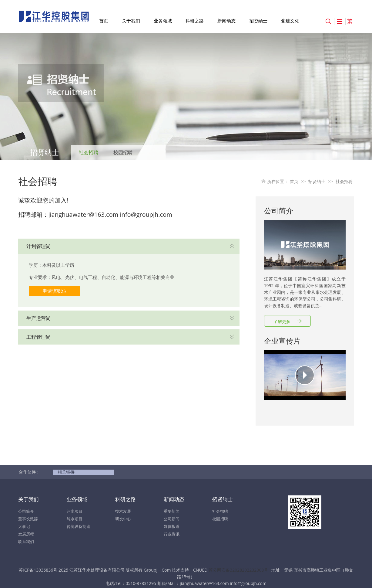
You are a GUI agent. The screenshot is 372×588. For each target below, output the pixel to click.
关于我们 (131, 21)
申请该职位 (55, 291)
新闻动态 (226, 21)
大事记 (24, 526)
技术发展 (123, 511)
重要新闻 (172, 511)
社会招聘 (89, 152)
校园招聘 (123, 152)
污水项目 (75, 511)
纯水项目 (75, 519)
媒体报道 (172, 526)
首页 (104, 21)
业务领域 (163, 21)
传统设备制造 (79, 526)
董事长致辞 (28, 519)
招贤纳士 (258, 21)
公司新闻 (172, 519)
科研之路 (195, 21)
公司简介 (26, 511)
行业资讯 (172, 534)
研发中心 (123, 519)
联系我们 (26, 542)
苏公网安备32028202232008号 (238, 570)
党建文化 (290, 21)
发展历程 (26, 534)
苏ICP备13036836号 (38, 570)
